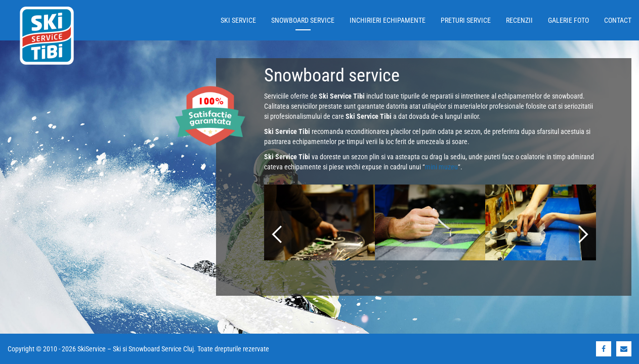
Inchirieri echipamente (388, 20)
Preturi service (466, 20)
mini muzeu (441, 167)
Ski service (238, 20)
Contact (618, 20)
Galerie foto (568, 20)
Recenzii (519, 20)
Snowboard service (303, 20)
